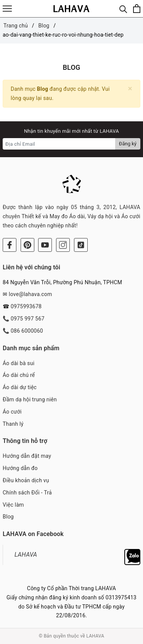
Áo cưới (12, 412)
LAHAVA (26, 555)
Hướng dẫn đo (20, 468)
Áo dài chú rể (19, 375)
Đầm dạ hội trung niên (30, 399)
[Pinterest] (27, 245)
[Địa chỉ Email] (59, 144)
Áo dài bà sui (18, 363)
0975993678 (26, 306)
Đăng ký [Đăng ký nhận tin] (128, 144)
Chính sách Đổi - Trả (27, 493)
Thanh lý (13, 424)
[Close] (130, 89)
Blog (8, 517)
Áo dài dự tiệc (20, 387)
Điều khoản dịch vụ (26, 480)
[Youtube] (45, 245)
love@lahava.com (31, 294)
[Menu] (7, 9)
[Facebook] (10, 245)
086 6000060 (27, 331)
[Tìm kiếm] (123, 9)
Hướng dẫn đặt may (27, 456)
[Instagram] (63, 245)
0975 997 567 (28, 319)
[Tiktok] (81, 245)
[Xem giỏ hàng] (137, 9)
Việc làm (13, 505)
